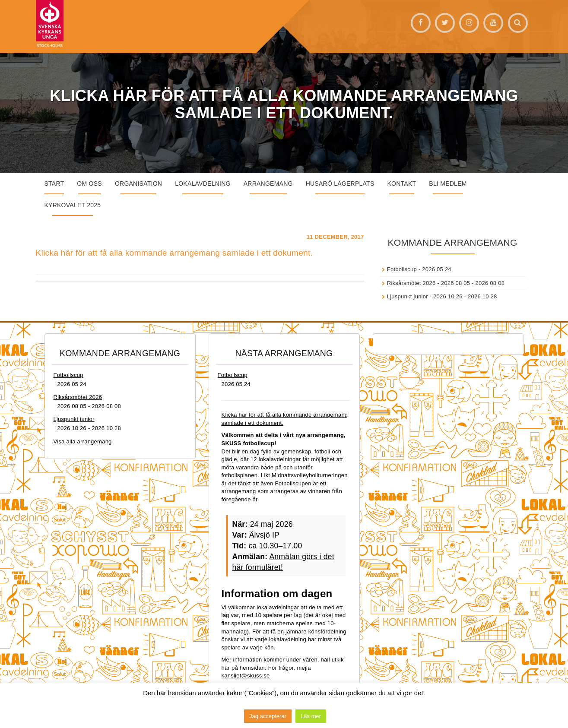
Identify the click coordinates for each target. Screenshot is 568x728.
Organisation (138, 184)
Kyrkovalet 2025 (73, 205)
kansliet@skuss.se (246, 676)
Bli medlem (448, 184)
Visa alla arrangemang (83, 442)
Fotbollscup (402, 269)
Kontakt (402, 184)
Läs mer (311, 716)
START (54, 184)
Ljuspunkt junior (408, 296)
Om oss (89, 184)
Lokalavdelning (203, 184)
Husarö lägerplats (340, 184)
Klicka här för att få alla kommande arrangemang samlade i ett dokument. (175, 253)
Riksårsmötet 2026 (411, 283)
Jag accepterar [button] (268, 716)
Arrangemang (268, 184)
